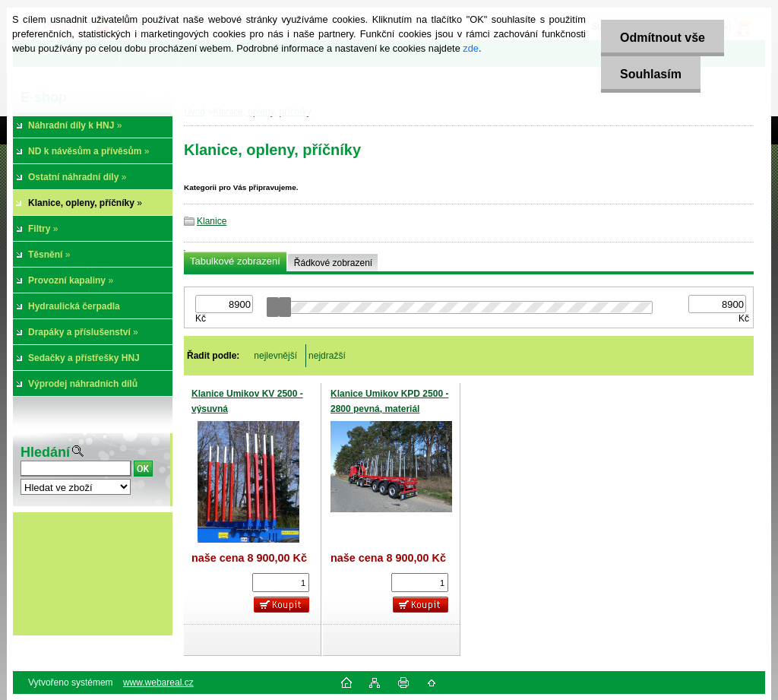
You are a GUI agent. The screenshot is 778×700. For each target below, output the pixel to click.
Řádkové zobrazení (333, 263)
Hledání (45, 452)
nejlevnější (275, 356)
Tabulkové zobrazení (235, 261)
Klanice (212, 221)
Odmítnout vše (663, 38)
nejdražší (327, 356)
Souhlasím (651, 74)
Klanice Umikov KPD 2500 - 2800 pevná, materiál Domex (389, 409)
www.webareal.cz (158, 683)
